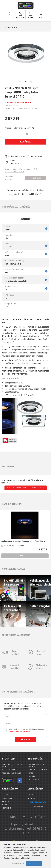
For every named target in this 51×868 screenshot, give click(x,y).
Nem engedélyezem (17, 863)
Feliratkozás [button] (36, 178)
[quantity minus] (8, 134)
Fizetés (30, 773)
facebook (20, 781)
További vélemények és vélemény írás (26, 488)
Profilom (6, 801)
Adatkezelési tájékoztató (37, 770)
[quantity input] (24, 134)
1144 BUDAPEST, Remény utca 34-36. (12, 766)
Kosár (4, 805)
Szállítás (31, 776)
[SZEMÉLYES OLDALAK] (20, 15)
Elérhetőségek (33, 780)
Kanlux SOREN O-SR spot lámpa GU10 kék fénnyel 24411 (24, 541)
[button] (15, 157)
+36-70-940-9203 (8, 770)
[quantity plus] (43, 134)
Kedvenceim (6, 808)
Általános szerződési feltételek (36, 766)
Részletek (25, 556)
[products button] (41, 15)
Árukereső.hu (38, 807)
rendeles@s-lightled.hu (11, 773)
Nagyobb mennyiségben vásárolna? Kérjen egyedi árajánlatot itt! (23, 170)
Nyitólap (31, 795)
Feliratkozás (26, 739)
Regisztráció (7, 798)
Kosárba (26, 142)
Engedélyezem (34, 863)
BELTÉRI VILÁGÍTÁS (10, 27)
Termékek (31, 798)
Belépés (5, 795)
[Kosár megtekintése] (31, 15)
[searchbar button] (10, 15)
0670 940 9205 (31, 194)
